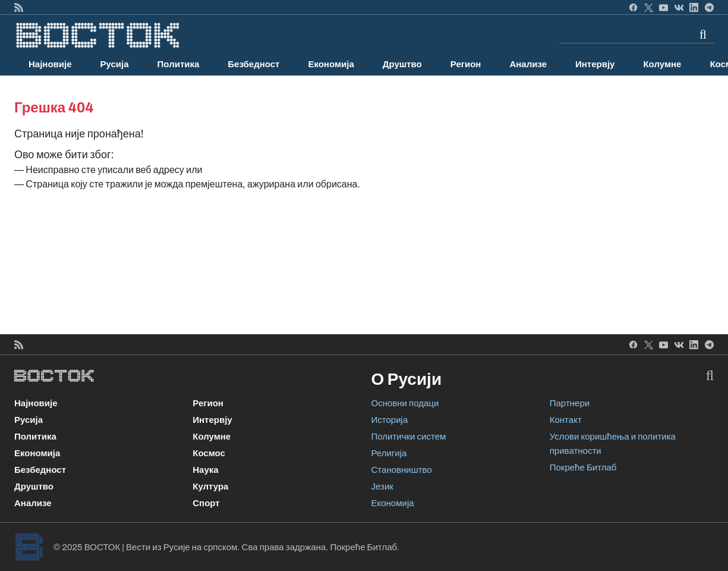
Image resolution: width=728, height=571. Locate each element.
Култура (210, 487)
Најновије (50, 64)
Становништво (402, 470)
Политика (179, 64)
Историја (390, 420)
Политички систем (409, 437)
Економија (331, 64)
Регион (466, 64)
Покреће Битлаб (583, 468)
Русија (115, 64)
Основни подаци (405, 403)
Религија (389, 453)
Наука (205, 470)
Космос (209, 453)
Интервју (595, 64)
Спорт (206, 503)
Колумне (662, 64)
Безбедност (253, 64)
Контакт (566, 420)
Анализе (528, 64)
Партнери (570, 403)
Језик (382, 487)
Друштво (402, 64)
